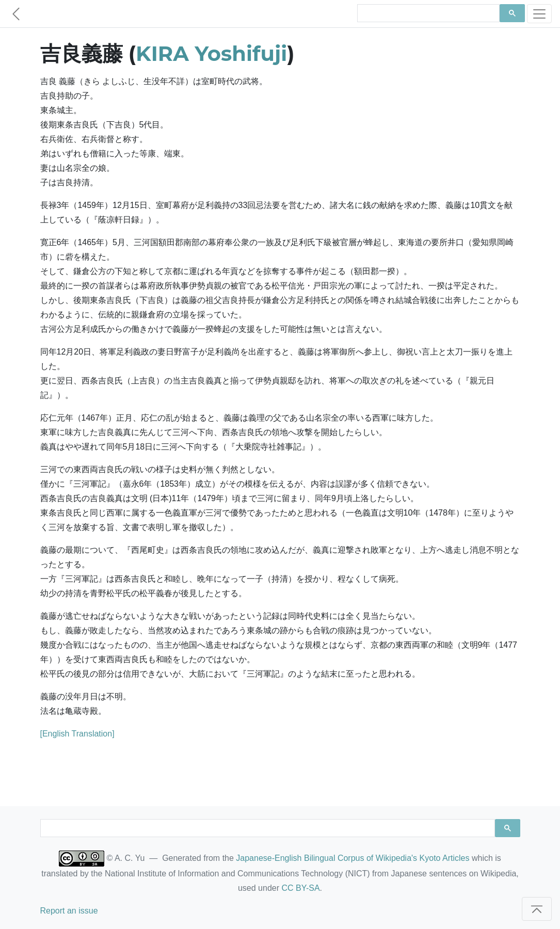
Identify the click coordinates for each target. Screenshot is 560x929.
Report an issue (69, 911)
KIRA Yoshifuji (211, 53)
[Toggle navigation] (539, 14)
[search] (428, 13)
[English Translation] (77, 734)
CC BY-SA (300, 888)
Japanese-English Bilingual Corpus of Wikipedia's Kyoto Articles (353, 858)
